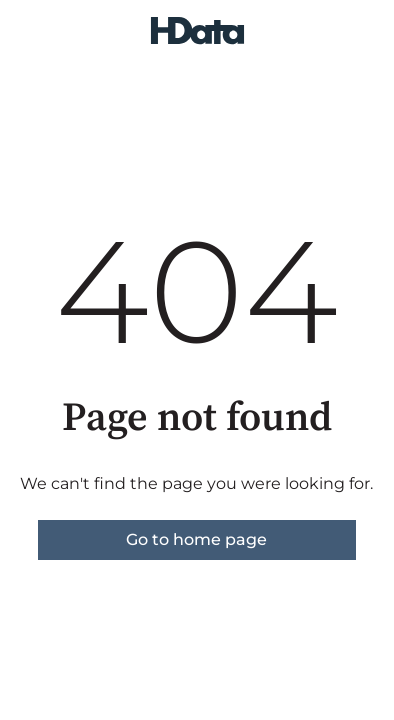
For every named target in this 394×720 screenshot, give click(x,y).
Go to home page (196, 539)
